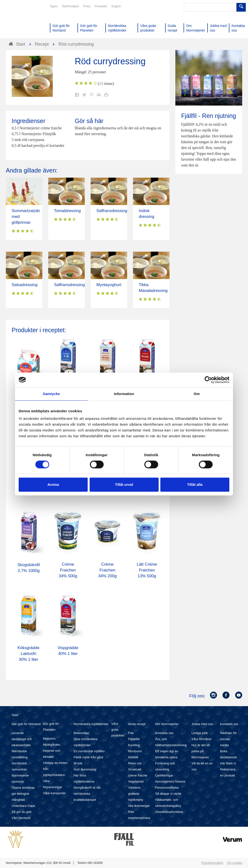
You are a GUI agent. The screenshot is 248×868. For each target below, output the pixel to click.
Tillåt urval (124, 484)
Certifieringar (164, 775)
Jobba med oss (202, 724)
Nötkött (133, 757)
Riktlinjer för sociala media (229, 739)
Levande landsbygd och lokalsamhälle (22, 739)
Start (15, 715)
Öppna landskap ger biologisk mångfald (23, 794)
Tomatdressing (67, 211)
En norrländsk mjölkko (89, 751)
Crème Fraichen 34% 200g (107, 570)
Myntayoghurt (109, 285)
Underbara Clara (23, 806)
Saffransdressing (112, 211)
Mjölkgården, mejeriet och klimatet (52, 751)
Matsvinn (49, 739)
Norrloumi (135, 751)
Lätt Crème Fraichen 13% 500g (147, 570)
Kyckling (134, 745)
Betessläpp (81, 733)
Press (87, 6)
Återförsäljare (70, 6)
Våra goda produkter (118, 730)
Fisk (131, 733)
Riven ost (135, 763)
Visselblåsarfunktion (169, 812)
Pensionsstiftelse (167, 788)
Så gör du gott (22, 812)
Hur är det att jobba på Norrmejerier (201, 751)
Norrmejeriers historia (170, 781)
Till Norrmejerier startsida (24, 21)
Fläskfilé (134, 739)
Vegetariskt (136, 781)
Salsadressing (25, 285)
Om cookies (235, 863)
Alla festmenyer (139, 806)
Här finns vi (228, 763)
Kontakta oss (164, 733)
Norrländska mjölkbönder (91, 724)
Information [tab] (124, 394)
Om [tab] (197, 394)
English (116, 6)
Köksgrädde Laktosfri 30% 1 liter (28, 654)
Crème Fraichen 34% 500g (68, 570)
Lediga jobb (200, 733)
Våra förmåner (202, 739)
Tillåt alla (195, 484)
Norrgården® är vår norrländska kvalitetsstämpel (87, 794)
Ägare (54, 6)
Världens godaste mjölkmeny (136, 794)
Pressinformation (212, 863)
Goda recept (137, 724)
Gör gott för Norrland (26, 724)
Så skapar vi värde (168, 794)
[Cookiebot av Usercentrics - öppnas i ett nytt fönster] (208, 380)
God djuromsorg (85, 769)
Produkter (101, 6)
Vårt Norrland (21, 818)
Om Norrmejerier (167, 724)
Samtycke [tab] (51, 394)
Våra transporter (54, 793)
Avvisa (53, 484)
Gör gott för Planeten (51, 727)
